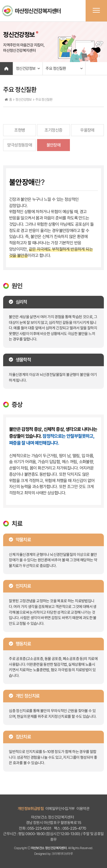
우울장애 (87, 130)
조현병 (20, 130)
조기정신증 (53, 130)
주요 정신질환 (56, 68)
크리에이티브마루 (62, 854)
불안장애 (54, 145)
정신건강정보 (25, 68)
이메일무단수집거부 (60, 808)
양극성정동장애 (20, 145)
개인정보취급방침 (31, 808)
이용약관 (83, 808)
